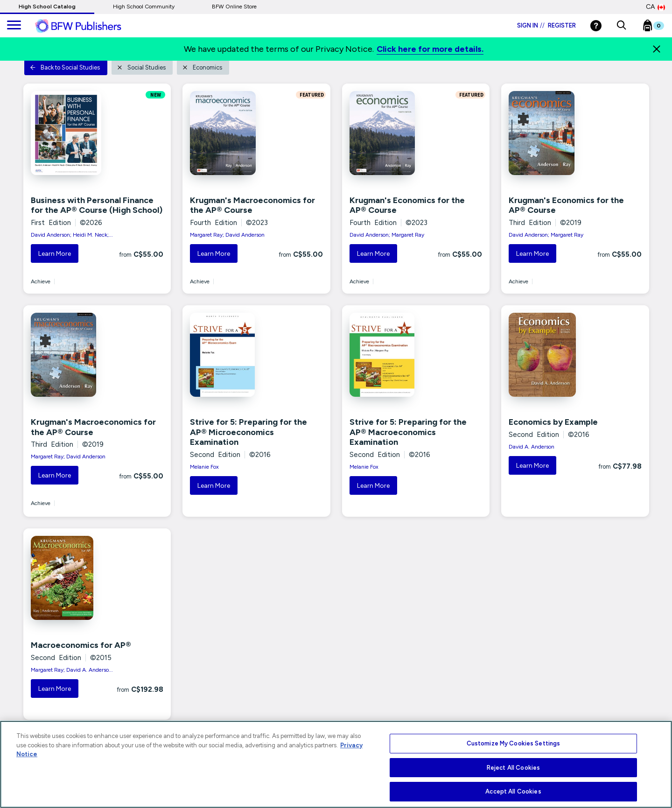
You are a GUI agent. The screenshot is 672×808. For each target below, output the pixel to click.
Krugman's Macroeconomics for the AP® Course (252, 205)
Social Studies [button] (141, 67)
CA (655, 7)
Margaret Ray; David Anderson (227, 235)
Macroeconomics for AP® (81, 645)
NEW (156, 95)
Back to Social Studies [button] (65, 67)
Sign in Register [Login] (546, 25)
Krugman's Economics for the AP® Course (407, 205)
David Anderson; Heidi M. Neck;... (72, 235)
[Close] (657, 49)
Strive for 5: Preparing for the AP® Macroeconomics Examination (408, 432)
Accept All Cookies (513, 791)
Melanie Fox (204, 467)
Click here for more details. (430, 49)
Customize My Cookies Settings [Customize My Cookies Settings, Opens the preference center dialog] (514, 743)
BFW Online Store (234, 7)
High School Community (144, 7)
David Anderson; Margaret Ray (387, 235)
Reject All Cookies (513, 768)
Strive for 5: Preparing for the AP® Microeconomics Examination (248, 432)
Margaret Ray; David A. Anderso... (72, 670)
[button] (621, 26)
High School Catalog (47, 7)
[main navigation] (14, 26)
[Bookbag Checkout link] (659, 28)
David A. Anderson (532, 447)
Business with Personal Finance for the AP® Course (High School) (97, 205)
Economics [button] (202, 67)
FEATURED (311, 95)
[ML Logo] (89, 26)
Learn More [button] (55, 254)
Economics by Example (553, 422)
